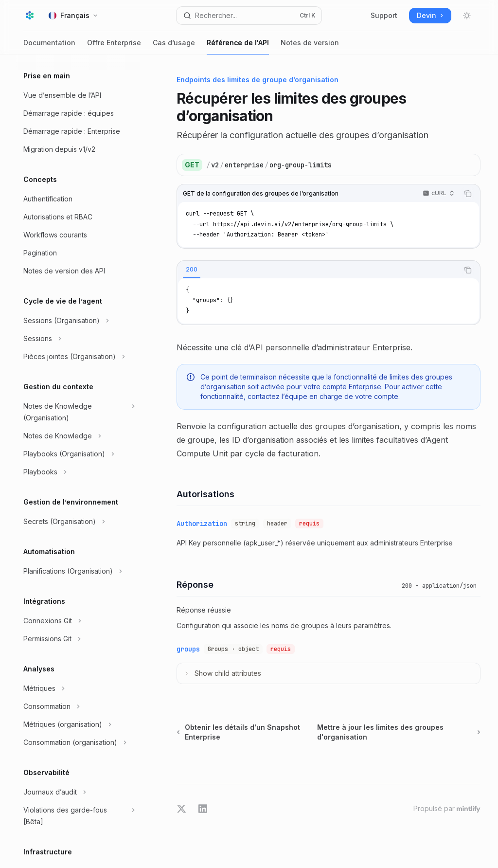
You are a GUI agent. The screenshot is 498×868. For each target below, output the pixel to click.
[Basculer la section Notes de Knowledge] (78, 436)
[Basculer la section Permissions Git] (78, 639)
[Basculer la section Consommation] (78, 706)
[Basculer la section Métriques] (78, 688)
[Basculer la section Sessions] (78, 339)
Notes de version (310, 46)
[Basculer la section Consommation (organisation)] (78, 742)
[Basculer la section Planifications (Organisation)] (78, 571)
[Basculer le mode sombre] (467, 16)
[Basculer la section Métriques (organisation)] (78, 724)
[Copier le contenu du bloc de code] (468, 194)
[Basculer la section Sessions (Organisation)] (78, 321)
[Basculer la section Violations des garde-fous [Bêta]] (78, 816)
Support (384, 15)
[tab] (192, 270)
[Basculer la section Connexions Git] (78, 621)
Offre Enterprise (114, 46)
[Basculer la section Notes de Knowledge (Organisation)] (78, 412)
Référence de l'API (238, 46)
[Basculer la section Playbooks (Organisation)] (78, 454)
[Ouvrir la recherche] (249, 16)
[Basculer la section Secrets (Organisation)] (78, 522)
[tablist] (318, 270)
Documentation (49, 46)
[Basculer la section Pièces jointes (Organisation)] (78, 357)
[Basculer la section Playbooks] (78, 472)
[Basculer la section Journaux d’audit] (78, 792)
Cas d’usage (174, 46)
